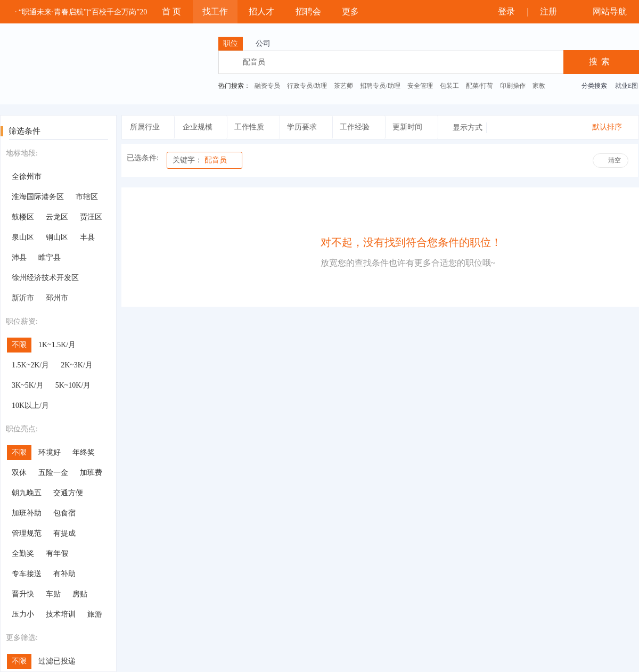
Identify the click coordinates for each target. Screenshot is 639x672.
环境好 (50, 452)
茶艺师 (343, 86)
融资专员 (267, 86)
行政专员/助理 (307, 86)
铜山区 (57, 237)
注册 (553, 11)
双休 (19, 473)
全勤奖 (23, 554)
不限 (19, 345)
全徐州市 (27, 177)
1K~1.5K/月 (57, 345)
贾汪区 (91, 217)
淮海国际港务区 (38, 197)
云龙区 (57, 217)
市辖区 (87, 197)
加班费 (91, 473)
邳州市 (57, 298)
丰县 (87, 237)
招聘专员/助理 (380, 86)
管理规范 (27, 533)
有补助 (64, 574)
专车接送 (27, 574)
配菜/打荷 (480, 86)
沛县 (19, 257)
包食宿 (64, 513)
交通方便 (68, 493)
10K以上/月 (30, 405)
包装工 (449, 86)
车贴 (53, 594)
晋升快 (23, 594)
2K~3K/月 (77, 365)
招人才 (261, 11)
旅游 (95, 614)
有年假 (57, 554)
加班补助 (27, 513)
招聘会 (308, 11)
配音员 (200, 160)
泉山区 (23, 237)
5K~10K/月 (73, 385)
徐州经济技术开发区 (45, 278)
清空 (615, 160)
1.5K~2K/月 (30, 365)
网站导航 (608, 11)
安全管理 (420, 86)
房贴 (80, 594)
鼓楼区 (23, 217)
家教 (539, 86)
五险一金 (53, 473)
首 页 (171, 11)
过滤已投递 (57, 661)
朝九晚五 (27, 493)
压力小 (23, 614)
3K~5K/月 (28, 385)
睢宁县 (50, 257)
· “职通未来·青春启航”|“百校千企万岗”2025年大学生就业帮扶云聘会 (126, 12)
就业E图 (626, 86)
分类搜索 (594, 86)
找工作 (215, 11)
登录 (505, 11)
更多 (355, 11)
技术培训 (61, 614)
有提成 (64, 533)
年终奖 (84, 452)
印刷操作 (513, 86)
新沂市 (23, 298)
